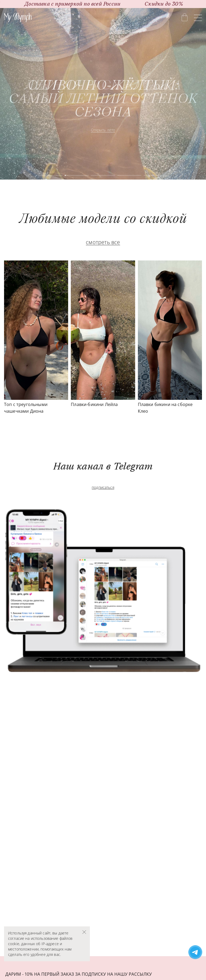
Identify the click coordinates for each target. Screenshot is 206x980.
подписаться (103, 487)
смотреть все (103, 242)
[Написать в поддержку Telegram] (195, 953)
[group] (103, 94)
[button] (12, 330)
